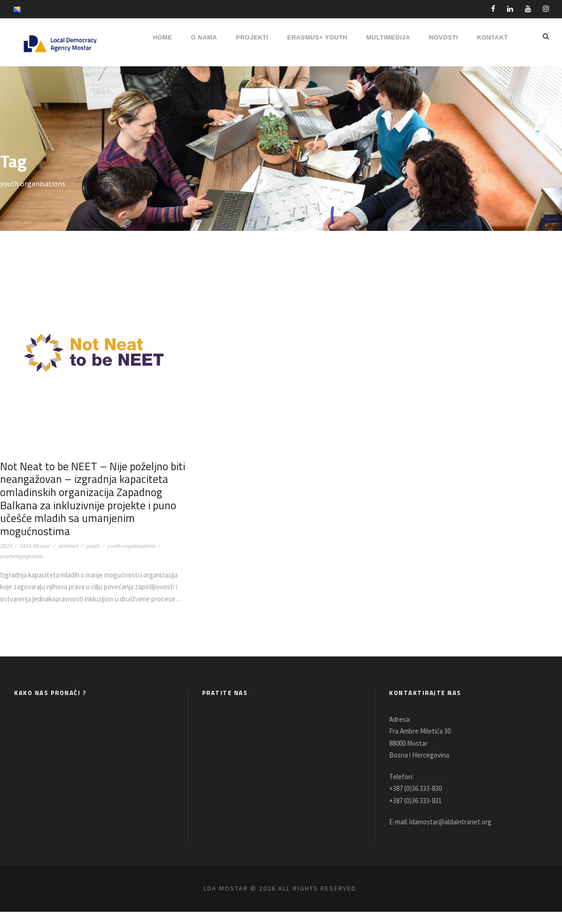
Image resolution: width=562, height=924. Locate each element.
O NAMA (204, 37)
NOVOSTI (444, 37)
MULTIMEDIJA (388, 37)
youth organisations (131, 546)
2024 (6, 546)
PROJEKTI (252, 37)
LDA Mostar (35, 546)
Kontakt (492, 37)
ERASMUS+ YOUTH (317, 37)
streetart (68, 546)
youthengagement (22, 556)
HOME (162, 37)
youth (93, 546)
